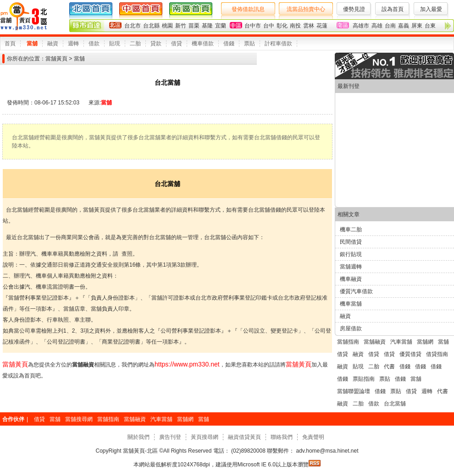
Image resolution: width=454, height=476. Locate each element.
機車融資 (351, 279)
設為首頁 (393, 9)
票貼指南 (364, 379)
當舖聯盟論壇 (354, 391)
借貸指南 (437, 354)
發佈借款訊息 (248, 9)
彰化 (282, 26)
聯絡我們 (282, 437)
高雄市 (361, 26)
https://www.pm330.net (187, 364)
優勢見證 (354, 9)
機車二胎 (351, 230)
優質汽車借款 (356, 291)
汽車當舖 (401, 342)
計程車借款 (278, 44)
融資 (53, 44)
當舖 (32, 44)
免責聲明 (313, 437)
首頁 (10, 44)
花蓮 (322, 26)
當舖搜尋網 (79, 419)
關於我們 (138, 437)
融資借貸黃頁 (244, 437)
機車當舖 (351, 304)
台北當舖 (395, 404)
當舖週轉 (351, 267)
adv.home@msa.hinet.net (326, 451)
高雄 (377, 26)
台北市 (133, 26)
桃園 (167, 26)
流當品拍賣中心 (306, 9)
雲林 (309, 26)
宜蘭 (221, 26)
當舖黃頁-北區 (141, 451)
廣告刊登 (170, 437)
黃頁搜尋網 (205, 437)
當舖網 (425, 342)
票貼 (249, 44)
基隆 (207, 26)
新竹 (181, 26)
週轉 (73, 44)
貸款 (156, 44)
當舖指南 (348, 342)
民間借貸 (351, 242)
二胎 (135, 44)
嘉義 (404, 26)
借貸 (177, 44)
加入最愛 (431, 9)
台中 (269, 26)
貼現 (115, 44)
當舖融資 (375, 342)
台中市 (253, 26)
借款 (94, 44)
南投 (295, 26)
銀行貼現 (351, 254)
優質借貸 (410, 354)
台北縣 (151, 26)
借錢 (229, 44)
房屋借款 (351, 328)
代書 (389, 367)
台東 (430, 26)
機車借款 (203, 44)
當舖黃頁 (56, 59)
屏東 (417, 26)
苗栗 (194, 26)
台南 (390, 26)
